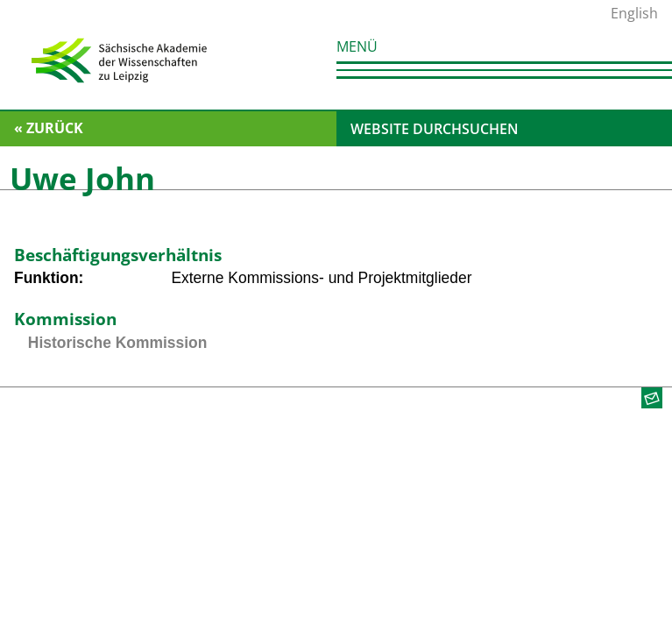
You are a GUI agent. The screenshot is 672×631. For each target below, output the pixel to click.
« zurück (49, 128)
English (634, 13)
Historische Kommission (117, 343)
